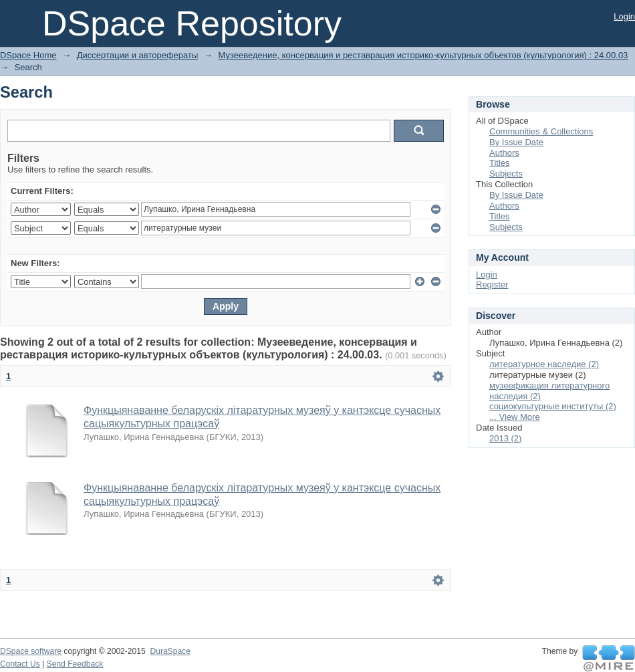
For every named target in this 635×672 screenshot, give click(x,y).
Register (492, 285)
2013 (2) (505, 438)
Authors (504, 153)
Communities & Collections (541, 131)
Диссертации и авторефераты (137, 55)
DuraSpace (170, 651)
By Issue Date (516, 142)
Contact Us (20, 664)
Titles (500, 163)
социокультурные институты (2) (553, 406)
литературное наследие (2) (544, 364)
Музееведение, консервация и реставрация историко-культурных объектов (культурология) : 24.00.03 (423, 55)
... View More (515, 417)
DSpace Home (28, 55)
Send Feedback (75, 664)
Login (624, 16)
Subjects (506, 174)
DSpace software (31, 651)
